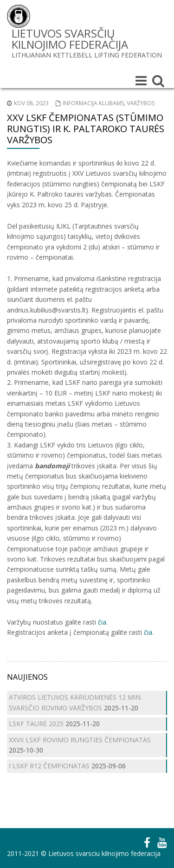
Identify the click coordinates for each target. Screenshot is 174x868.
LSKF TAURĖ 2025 (36, 724)
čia (102, 622)
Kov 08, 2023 (31, 103)
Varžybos (141, 103)
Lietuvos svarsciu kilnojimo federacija (104, 853)
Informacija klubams (93, 103)
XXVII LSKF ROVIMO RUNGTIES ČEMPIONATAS (80, 740)
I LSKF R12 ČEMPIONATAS (49, 766)
